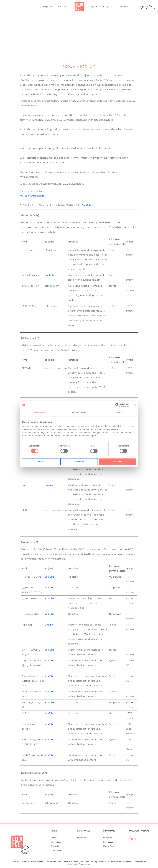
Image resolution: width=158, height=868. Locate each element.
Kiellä (40, 461)
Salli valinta (79, 461)
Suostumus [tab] (40, 413)
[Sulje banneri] (135, 405)
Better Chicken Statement (120, 862)
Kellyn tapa (47, 7)
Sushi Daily (82, 838)
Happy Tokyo (109, 846)
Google (49, 485)
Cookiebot (87, 205)
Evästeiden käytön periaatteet (93, 862)
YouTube (49, 577)
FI (152, 7)
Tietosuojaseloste (70, 862)
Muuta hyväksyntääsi (32, 196)
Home (54, 838)
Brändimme (63, 7)
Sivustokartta (85, 864)
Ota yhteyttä (37, 862)
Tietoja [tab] (118, 413)
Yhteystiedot (123, 7)
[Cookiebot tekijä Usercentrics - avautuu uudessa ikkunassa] (117, 405)
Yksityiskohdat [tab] (79, 413)
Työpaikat (93, 7)
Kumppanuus (108, 7)
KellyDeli (15, 862)
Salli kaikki (117, 461)
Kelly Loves (108, 842)
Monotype (51, 250)
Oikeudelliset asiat (53, 862)
